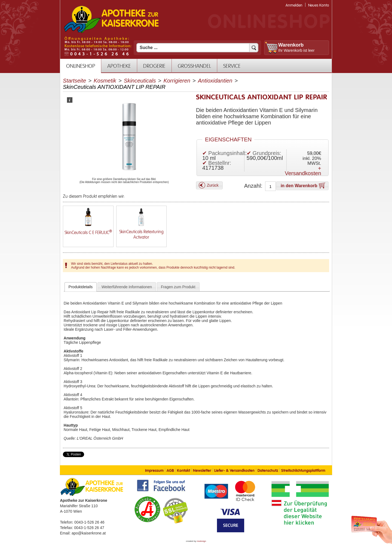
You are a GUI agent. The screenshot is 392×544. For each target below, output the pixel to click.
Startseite (74, 81)
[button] (209, 185)
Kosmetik (105, 81)
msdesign (201, 541)
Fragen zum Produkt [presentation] (178, 287)
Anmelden (294, 5)
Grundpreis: (267, 153)
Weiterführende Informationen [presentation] (127, 287)
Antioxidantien (215, 81)
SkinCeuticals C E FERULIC (88, 233)
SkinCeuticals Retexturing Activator (141, 235)
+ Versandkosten (303, 171)
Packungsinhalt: (228, 153)
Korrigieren (177, 81)
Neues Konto (319, 5)
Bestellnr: (220, 163)
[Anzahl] (270, 187)
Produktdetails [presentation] (81, 287)
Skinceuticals (140, 81)
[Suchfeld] (197, 48)
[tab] (81, 287)
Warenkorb (291, 45)
